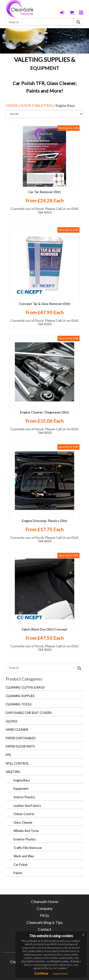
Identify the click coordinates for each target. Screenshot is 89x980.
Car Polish (21, 865)
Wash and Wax (24, 856)
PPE (8, 755)
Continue (41, 973)
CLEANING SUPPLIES (20, 696)
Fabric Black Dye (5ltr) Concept (45, 629)
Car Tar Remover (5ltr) (44, 192)
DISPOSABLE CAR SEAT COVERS (29, 713)
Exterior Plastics (25, 839)
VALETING (43, 105)
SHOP (26, 105)
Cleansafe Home (45, 901)
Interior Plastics (24, 797)
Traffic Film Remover (28, 848)
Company (45, 908)
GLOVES (12, 721)
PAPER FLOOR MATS (20, 746)
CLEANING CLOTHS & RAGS (25, 687)
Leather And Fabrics (27, 806)
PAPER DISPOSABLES (21, 738)
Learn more (60, 973)
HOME (12, 105)
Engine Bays (22, 780)
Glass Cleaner (23, 822)
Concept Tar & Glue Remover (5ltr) (45, 304)
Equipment (21, 789)
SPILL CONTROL (17, 763)
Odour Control (24, 814)
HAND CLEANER (17, 730)
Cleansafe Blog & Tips (45, 922)
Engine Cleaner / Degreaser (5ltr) (44, 412)
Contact (45, 929)
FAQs (44, 915)
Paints (18, 873)
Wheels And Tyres (26, 831)
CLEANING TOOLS (19, 704)
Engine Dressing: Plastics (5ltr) (44, 521)
